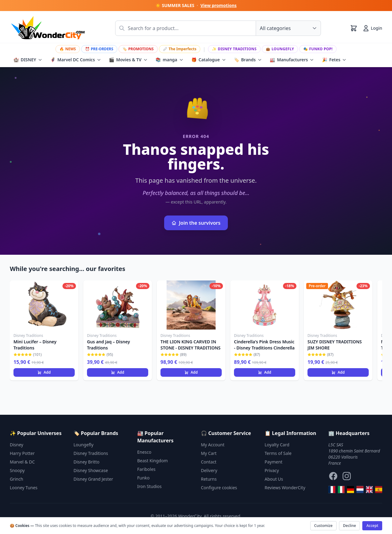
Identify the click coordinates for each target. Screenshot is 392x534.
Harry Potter (22, 453)
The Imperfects (180, 49)
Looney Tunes (24, 488)
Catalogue (209, 60)
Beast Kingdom (153, 461)
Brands (248, 60)
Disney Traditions (234, 49)
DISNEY (28, 60)
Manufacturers (292, 60)
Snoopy (17, 470)
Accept (372, 526)
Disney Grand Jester (93, 479)
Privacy (272, 470)
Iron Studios (149, 486)
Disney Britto (87, 462)
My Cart (209, 453)
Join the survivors (196, 223)
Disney (17, 445)
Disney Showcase (91, 470)
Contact (209, 462)
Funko (143, 478)
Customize (323, 526)
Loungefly (280, 49)
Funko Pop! (318, 49)
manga (170, 60)
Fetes (334, 60)
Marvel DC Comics (76, 60)
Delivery (209, 470)
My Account (213, 445)
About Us (274, 479)
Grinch (17, 479)
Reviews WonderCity (285, 488)
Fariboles (146, 469)
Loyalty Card (277, 445)
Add (44, 372)
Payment (273, 462)
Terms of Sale (278, 453)
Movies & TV (128, 60)
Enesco (144, 452)
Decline (349, 526)
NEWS (68, 49)
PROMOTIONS (138, 49)
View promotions (219, 5)
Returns (209, 479)
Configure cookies (219, 488)
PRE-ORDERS (99, 49)
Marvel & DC (22, 462)
